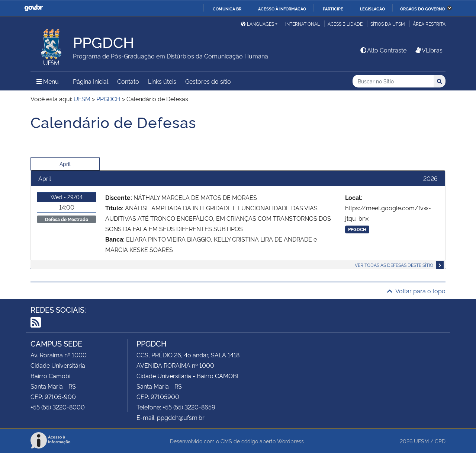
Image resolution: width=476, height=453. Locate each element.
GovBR (33, 8)
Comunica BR (227, 9)
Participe (333, 9)
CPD (440, 441)
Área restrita (429, 24)
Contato (128, 81)
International (303, 24)
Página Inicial (91, 81)
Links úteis (162, 81)
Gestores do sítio (208, 81)
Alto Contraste (383, 50)
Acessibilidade (345, 24)
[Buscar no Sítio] (393, 81)
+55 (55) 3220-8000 (58, 407)
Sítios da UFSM (388, 24)
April (65, 164)
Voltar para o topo (416, 291)
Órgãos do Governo (422, 9)
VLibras (428, 50)
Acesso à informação (282, 9)
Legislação (372, 9)
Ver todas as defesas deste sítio (394, 265)
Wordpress (290, 441)
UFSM (421, 441)
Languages (258, 24)
